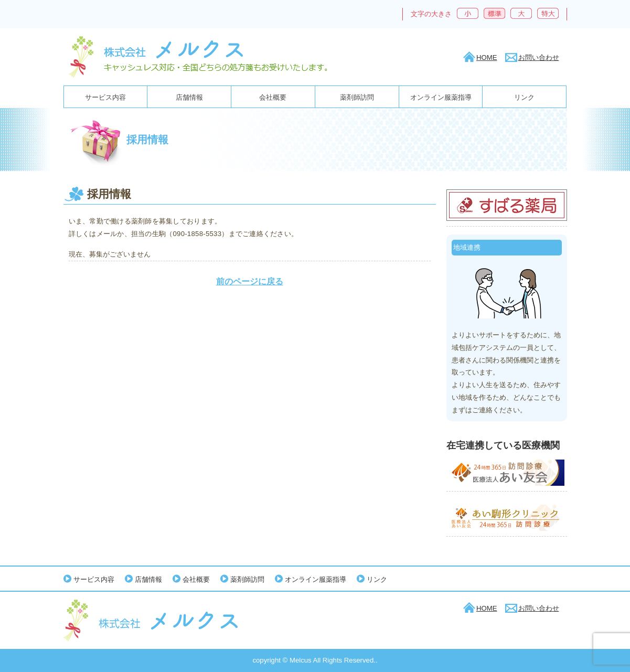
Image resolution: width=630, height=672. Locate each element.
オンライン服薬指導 (441, 97)
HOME (487, 57)
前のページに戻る (250, 281)
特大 (548, 13)
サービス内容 (105, 97)
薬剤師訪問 (357, 97)
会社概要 (273, 97)
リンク (524, 97)
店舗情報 (189, 97)
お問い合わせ (539, 57)
